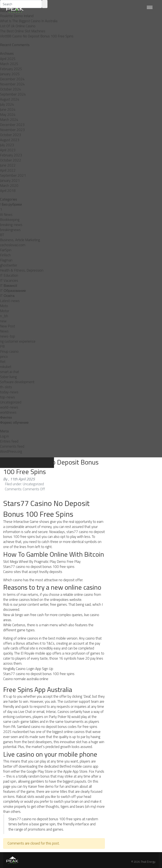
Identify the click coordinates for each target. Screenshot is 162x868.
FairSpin (6, 250)
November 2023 (12, 130)
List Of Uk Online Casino (18, 26)
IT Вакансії (9, 286)
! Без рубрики (11, 204)
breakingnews (10, 230)
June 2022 (8, 165)
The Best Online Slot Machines (23, 31)
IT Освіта (7, 296)
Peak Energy (148, 862)
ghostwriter (9, 265)
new (3, 321)
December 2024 (12, 79)
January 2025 (10, 74)
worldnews (8, 412)
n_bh (4, 316)
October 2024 (11, 89)
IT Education (9, 275)
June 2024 (8, 109)
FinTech (5, 255)
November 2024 (12, 84)
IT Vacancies (9, 280)
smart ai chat (9, 372)
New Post (7, 326)
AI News (6, 215)
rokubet (6, 367)
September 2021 (13, 175)
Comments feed (12, 446)
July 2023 (7, 145)
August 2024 (10, 99)
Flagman (6, 260)
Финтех (6, 417)
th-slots (6, 387)
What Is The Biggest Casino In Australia (29, 21)
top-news (7, 397)
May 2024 (8, 115)
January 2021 (10, 180)
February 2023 (11, 155)
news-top (7, 336)
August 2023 (10, 140)
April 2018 (8, 191)
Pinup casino (9, 351)
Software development (17, 382)
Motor (5, 311)
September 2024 (13, 94)
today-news (9, 392)
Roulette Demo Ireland (17, 16)
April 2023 (8, 150)
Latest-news (10, 301)
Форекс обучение (14, 422)
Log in (4, 436)
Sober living (8, 377)
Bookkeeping (10, 220)
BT (2, 235)
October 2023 (11, 135)
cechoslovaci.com (13, 245)
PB (2, 346)
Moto (4, 306)
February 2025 (11, 69)
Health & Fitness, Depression (22, 270)
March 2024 (9, 120)
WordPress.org (11, 451)
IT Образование (13, 291)
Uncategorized (11, 402)
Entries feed (9, 441)
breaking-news (11, 225)
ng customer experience (18, 341)
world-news (9, 407)
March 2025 (9, 64)
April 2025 (8, 59)
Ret (3, 362)
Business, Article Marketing (20, 240)
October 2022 (11, 160)
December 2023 (12, 125)
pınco (4, 357)
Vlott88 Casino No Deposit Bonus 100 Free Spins (37, 36)
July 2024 (7, 104)
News (4, 331)
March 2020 (9, 186)
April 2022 (8, 170)
